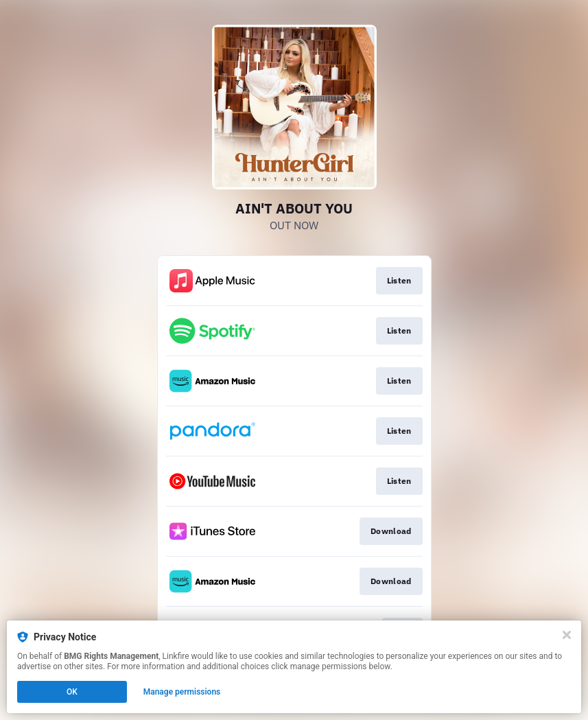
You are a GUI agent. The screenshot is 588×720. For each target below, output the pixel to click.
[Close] (567, 635)
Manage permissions (182, 692)
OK (72, 692)
